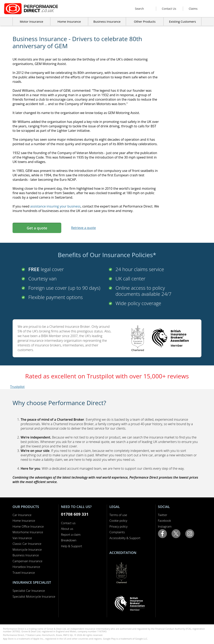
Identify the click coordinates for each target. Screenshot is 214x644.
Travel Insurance (24, 573)
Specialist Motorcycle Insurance (34, 596)
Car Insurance (22, 515)
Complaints (117, 532)
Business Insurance (107, 21)
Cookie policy (118, 521)
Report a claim (71, 534)
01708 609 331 (75, 514)
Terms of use (118, 515)
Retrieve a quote (83, 228)
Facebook (165, 521)
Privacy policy (118, 526)
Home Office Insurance (28, 526)
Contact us (68, 523)
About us (67, 529)
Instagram (165, 526)
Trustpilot (17, 387)
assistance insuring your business (55, 206)
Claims (193, 9)
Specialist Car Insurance (29, 591)
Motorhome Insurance (28, 532)
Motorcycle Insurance (27, 549)
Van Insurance (22, 538)
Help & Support (72, 546)
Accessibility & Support (125, 538)
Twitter (163, 515)
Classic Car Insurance (27, 544)
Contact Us (169, 9)
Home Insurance (24, 521)
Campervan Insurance (28, 561)
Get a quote (37, 228)
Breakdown (69, 540)
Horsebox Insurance (26, 567)
